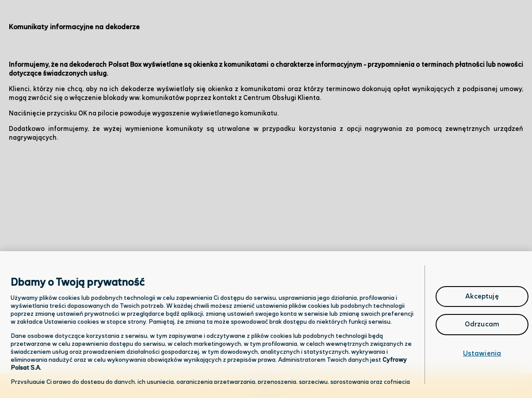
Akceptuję (482, 297)
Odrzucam (482, 324)
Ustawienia (482, 354)
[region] (266, 325)
